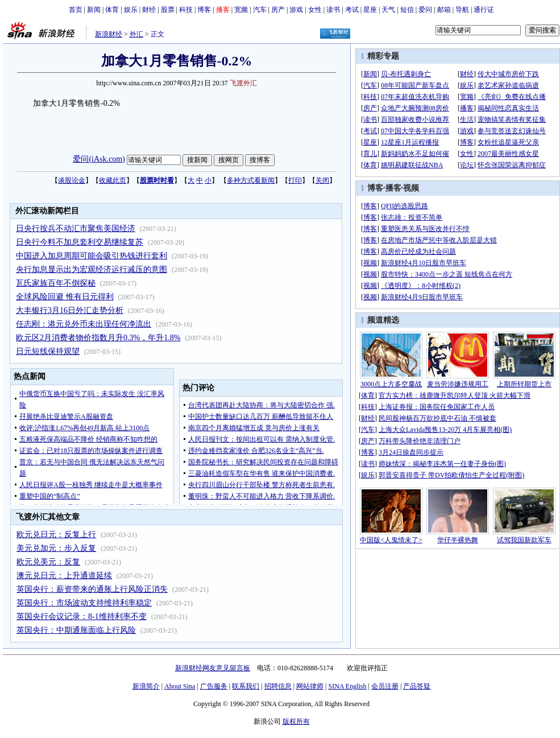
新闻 (94, 10)
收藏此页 (113, 180)
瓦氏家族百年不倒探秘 (56, 283)
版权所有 (296, 721)
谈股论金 (72, 180)
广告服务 (214, 686)
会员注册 (385, 686)
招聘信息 (278, 686)
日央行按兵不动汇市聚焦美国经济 (76, 228)
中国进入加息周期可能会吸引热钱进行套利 (92, 256)
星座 (370, 10)
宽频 (241, 10)
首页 (76, 10)
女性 (315, 10)
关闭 (322, 180)
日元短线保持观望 (48, 351)
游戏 (296, 10)
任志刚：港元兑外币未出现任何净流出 (84, 324)
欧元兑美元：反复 (48, 562)
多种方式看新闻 (251, 180)
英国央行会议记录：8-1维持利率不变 (82, 617)
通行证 (484, 10)
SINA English (347, 686)
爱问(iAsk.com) (99, 159)
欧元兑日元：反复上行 (56, 535)
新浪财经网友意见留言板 (213, 668)
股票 (168, 10)
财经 (149, 10)
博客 (204, 10)
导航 (462, 10)
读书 (333, 10)
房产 (278, 10)
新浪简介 (146, 686)
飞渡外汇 (243, 83)
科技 (186, 10)
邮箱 (444, 10)
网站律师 (310, 686)
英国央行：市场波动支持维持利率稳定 (84, 603)
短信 (407, 10)
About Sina (180, 686)
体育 (112, 10)
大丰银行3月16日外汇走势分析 (70, 310)
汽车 (260, 10)
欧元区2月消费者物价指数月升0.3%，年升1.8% (98, 338)
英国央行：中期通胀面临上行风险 (76, 630)
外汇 (136, 34)
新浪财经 (109, 34)
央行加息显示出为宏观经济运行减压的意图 (92, 269)
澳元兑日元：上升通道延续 (64, 576)
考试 (352, 10)
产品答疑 (417, 686)
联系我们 (246, 686)
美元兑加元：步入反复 (56, 548)
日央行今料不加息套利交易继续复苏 (80, 242)
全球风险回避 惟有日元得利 (65, 297)
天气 (388, 10)
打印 (295, 180)
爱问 (425, 10)
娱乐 (131, 10)
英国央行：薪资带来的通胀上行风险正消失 (92, 589)
